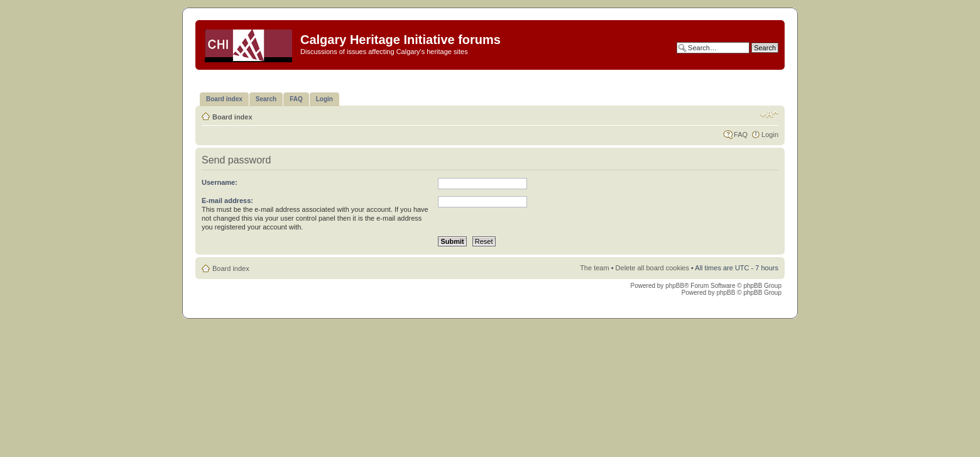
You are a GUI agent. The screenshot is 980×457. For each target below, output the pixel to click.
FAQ (741, 135)
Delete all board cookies (652, 268)
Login (770, 135)
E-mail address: (227, 201)
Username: (220, 182)
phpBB (675, 286)
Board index (232, 117)
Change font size (769, 114)
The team (594, 268)
